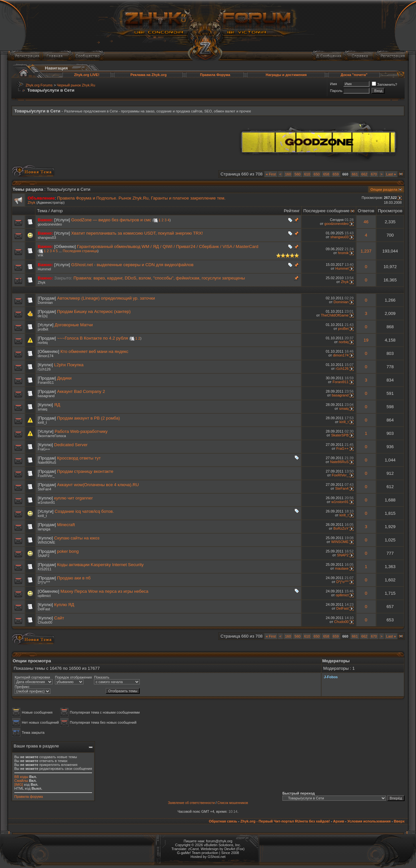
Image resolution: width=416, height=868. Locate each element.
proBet (43, 329)
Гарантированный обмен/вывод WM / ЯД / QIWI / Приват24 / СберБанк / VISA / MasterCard (168, 246)
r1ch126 (44, 369)
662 (364, 174)
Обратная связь (223, 821)
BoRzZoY (341, 528)
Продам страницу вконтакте (85, 471)
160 (288, 174)
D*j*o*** (44, 582)
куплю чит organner (74, 498)
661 (355, 174)
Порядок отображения (73, 677)
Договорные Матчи (74, 325)
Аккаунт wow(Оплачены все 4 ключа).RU (98, 485)
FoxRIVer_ (46, 476)
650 (317, 174)
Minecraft (66, 525)
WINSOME (46, 542)
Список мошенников (233, 803)
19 (366, 340)
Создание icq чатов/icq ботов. (84, 511)
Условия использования (369, 821)
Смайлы (21, 781)
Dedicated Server (71, 445)
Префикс (22, 687)
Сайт (59, 618)
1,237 (366, 251)
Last (391, 174)
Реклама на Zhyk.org (148, 75)
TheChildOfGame (335, 315)
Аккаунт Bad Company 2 (81, 391)
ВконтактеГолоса (52, 436)
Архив (339, 821)
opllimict (44, 596)
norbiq (43, 343)
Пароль (336, 91)
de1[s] (43, 316)
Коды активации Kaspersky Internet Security (100, 565)
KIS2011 (45, 569)
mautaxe (342, 568)
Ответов (366, 211)
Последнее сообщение (326, 211)
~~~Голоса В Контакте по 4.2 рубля (93, 338)
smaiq (42, 409)
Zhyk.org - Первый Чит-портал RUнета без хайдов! (285, 821)
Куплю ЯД (64, 605)
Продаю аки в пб (74, 578)
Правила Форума (215, 75)
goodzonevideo (50, 224)
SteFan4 (45, 489)
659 (336, 174)
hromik (343, 253)
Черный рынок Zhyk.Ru (76, 85)
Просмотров (390, 211)
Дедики (65, 378)
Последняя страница (80, 251)
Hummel (44, 269)
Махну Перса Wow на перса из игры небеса (104, 591)
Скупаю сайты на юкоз (77, 538)
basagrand (46, 396)
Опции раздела (384, 189)
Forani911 (46, 382)
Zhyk (32, 202)
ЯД (57, 405)
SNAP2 (44, 556)
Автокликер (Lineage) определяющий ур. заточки (106, 298)
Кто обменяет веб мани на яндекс (94, 351)
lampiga (44, 529)
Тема (42, 211)
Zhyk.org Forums (39, 85)
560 (297, 174)
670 (374, 174)
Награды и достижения (286, 75)
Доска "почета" (354, 75)
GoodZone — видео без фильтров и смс (111, 220)
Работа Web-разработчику (81, 431)
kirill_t (42, 422)
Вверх (399, 821)
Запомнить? (384, 84)
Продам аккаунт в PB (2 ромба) (89, 418)
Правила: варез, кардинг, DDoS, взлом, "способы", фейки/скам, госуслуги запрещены (159, 278)
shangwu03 (47, 238)
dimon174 (45, 356)
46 (366, 222)
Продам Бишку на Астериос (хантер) (94, 311)
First (271, 174)
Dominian (45, 303)
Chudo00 (45, 622)
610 (307, 174)
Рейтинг (292, 211)
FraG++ (44, 449)
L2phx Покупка (69, 365)
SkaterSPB (340, 435)
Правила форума (29, 797)
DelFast (44, 609)
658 (326, 174)
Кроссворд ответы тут (79, 458)
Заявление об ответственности (191, 803)
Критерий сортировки (32, 677)
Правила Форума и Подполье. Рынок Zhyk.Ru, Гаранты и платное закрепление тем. (141, 198)
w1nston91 (46, 502)
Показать (102, 677)
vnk (40, 255)
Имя (333, 84)
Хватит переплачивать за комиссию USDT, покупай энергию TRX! (137, 233)
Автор (57, 211)
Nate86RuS (47, 462)
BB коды (21, 777)
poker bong (68, 551)
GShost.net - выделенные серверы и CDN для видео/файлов (132, 265)
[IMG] (19, 784)
